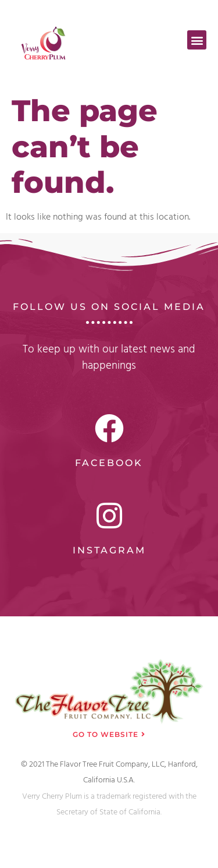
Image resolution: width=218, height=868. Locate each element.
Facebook (109, 463)
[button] (197, 40)
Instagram (109, 550)
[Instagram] (109, 516)
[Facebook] (109, 428)
